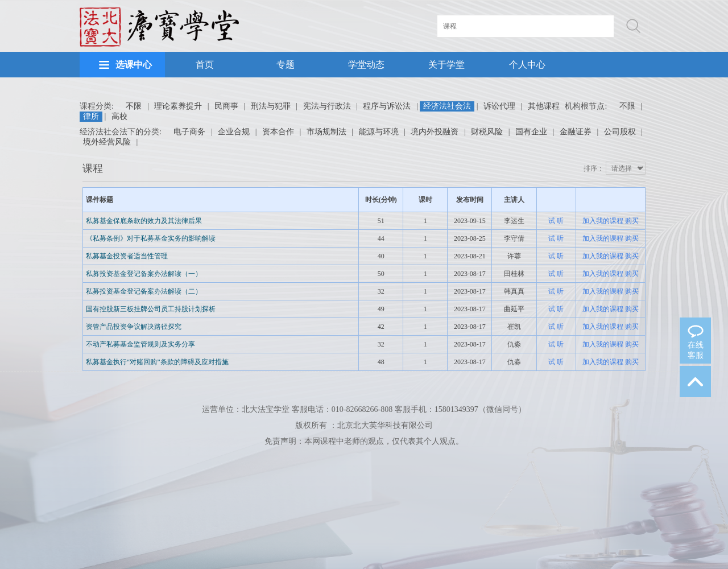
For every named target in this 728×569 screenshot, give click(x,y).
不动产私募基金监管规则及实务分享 (140, 344)
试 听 (556, 221)
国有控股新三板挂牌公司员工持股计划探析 (151, 309)
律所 (91, 116)
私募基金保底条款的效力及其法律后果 (144, 221)
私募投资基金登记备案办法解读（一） (144, 274)
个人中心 (527, 65)
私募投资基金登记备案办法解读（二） (144, 291)
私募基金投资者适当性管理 (127, 256)
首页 (205, 65)
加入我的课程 (603, 221)
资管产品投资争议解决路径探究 (134, 327)
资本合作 (278, 132)
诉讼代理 (499, 106)
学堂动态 (366, 65)
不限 (134, 106)
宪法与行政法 (327, 106)
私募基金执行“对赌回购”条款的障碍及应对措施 (157, 362)
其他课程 (544, 106)
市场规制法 (326, 132)
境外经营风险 (107, 142)
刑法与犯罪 (271, 106)
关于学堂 (446, 65)
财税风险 (487, 132)
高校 (119, 116)
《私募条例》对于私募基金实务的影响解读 (151, 238)
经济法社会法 (447, 106)
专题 (286, 65)
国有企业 (531, 132)
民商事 (226, 106)
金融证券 (576, 132)
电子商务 (189, 132)
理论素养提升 (178, 106)
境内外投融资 (435, 132)
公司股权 (620, 132)
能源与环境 (379, 132)
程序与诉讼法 (387, 106)
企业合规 (234, 132)
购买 (632, 221)
